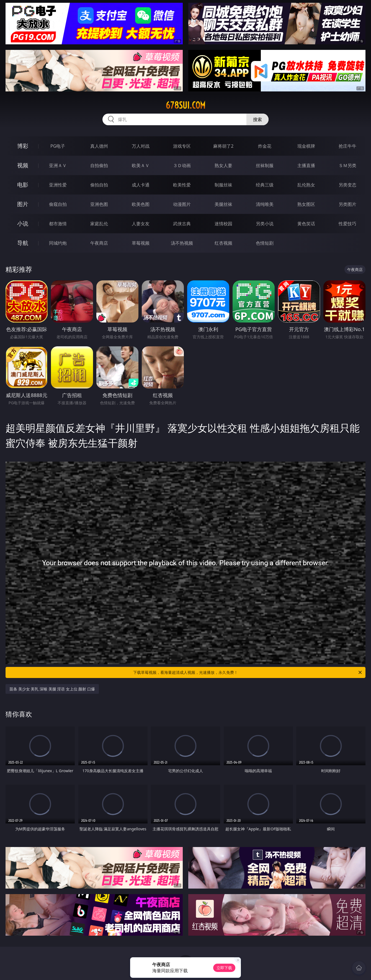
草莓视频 (141, 243)
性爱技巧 (347, 224)
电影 (23, 185)
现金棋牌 (306, 146)
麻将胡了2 (223, 146)
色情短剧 (265, 243)
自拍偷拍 (99, 165)
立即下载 (224, 968)
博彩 (23, 146)
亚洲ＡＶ (58, 165)
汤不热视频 (182, 243)
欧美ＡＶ (141, 165)
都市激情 (58, 224)
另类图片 (347, 204)
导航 (23, 243)
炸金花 (265, 146)
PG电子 (58, 146)
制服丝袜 (223, 185)
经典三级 (265, 185)
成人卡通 (141, 185)
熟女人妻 (223, 165)
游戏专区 (182, 146)
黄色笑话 (306, 224)
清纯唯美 (265, 204)
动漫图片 (182, 204)
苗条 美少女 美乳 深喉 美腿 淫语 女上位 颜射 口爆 (52, 689)
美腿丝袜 (223, 204)
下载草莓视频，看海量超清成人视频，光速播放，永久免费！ (248, 672)
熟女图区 (306, 204)
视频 (23, 165)
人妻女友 (141, 224)
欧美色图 (141, 204)
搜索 (257, 119)
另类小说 (265, 224)
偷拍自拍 (99, 185)
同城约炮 (58, 243)
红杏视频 (223, 243)
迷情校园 (223, 224)
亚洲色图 (99, 204)
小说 (23, 223)
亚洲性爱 (58, 185)
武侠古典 (182, 224)
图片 (23, 204)
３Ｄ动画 (182, 165)
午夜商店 (99, 243)
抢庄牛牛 (347, 146)
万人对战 (141, 146)
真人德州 (99, 146)
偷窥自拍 (58, 204)
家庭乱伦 (99, 224)
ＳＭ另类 (347, 165)
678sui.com (185, 105)
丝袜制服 (265, 165)
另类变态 (347, 185)
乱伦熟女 (306, 185)
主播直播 (306, 165)
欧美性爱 (182, 185)
